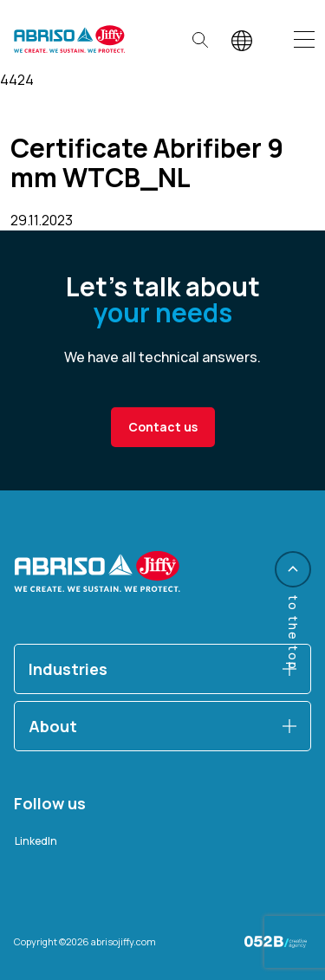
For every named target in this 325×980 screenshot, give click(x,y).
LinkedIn (36, 841)
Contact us (163, 427)
